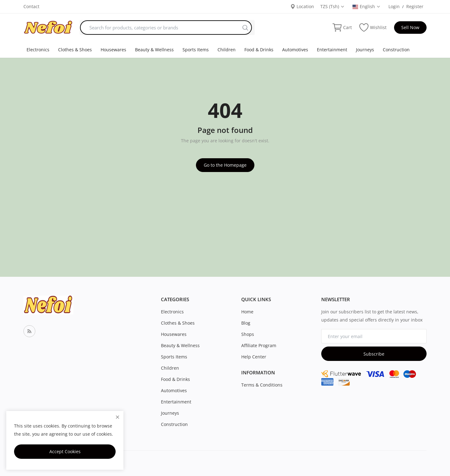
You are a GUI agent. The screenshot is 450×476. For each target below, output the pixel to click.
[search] (245, 28)
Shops (248, 334)
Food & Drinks (259, 50)
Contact (31, 6)
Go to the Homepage (225, 165)
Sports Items (196, 50)
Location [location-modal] (302, 6)
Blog (246, 323)
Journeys (365, 50)
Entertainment (332, 50)
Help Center (254, 357)
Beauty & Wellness (154, 50)
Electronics (38, 50)
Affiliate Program (259, 345)
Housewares (113, 50)
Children (227, 50)
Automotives (295, 50)
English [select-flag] (367, 6)
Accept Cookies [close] (65, 451)
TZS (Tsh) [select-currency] (332, 6)
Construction (396, 50)
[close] (117, 417)
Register (415, 6)
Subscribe (374, 354)
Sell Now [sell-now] (410, 27)
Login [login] (394, 6)
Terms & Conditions (262, 385)
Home (247, 312)
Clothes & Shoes (75, 50)
